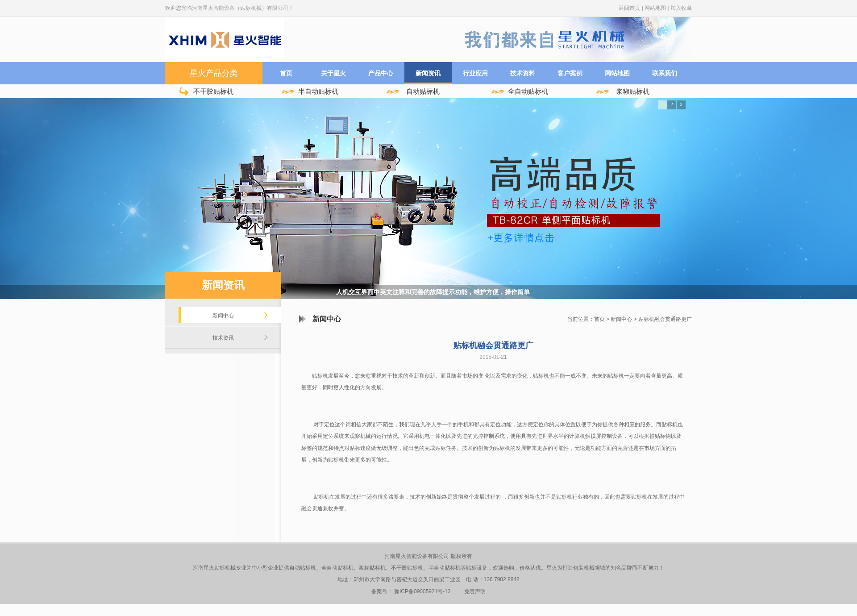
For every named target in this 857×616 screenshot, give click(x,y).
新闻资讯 (428, 73)
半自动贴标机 (318, 91)
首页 (286, 73)
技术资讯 (223, 338)
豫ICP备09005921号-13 (422, 591)
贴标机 (502, 448)
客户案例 (570, 73)
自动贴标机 (423, 91)
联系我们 (665, 73)
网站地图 (655, 8)
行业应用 (475, 73)
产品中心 (381, 73)
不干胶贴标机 (213, 91)
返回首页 (629, 8)
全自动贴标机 (528, 91)
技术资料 (523, 73)
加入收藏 (681, 8)
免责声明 (475, 591)
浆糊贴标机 (633, 91)
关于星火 (333, 73)
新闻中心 (223, 316)
